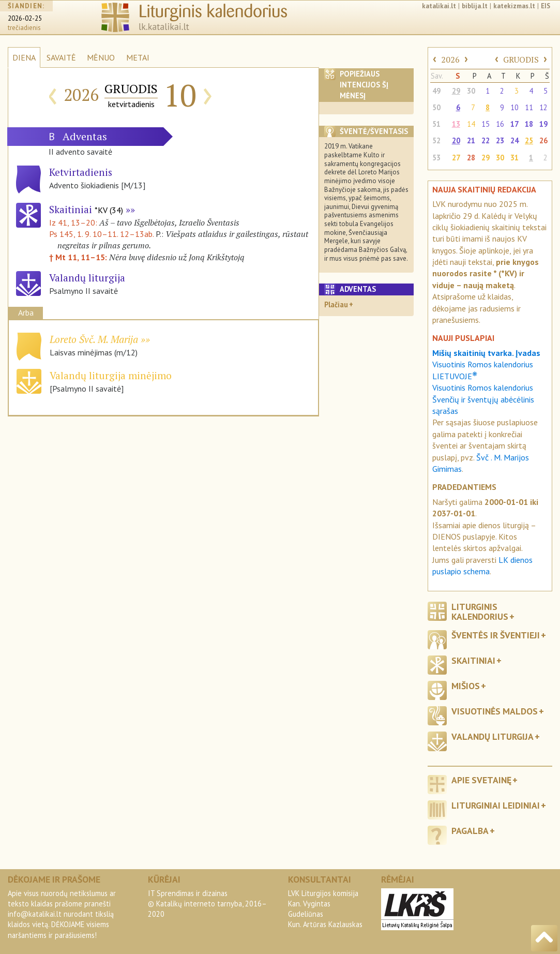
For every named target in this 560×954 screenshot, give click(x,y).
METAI (138, 57)
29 (456, 91)
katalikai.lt (439, 6)
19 (543, 124)
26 (543, 140)
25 (529, 140)
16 (500, 124)
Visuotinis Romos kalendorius (483, 387)
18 (529, 124)
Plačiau (336, 304)
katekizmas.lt (514, 6)
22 (486, 140)
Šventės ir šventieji (496, 635)
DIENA (24, 57)
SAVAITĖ (61, 57)
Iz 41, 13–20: (74, 222)
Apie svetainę (481, 780)
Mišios (466, 686)
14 (471, 124)
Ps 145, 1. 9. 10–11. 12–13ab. (101, 234)
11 (529, 107)
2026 (450, 59)
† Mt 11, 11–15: (79, 257)
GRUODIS (521, 59)
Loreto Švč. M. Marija (94, 339)
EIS (546, 6)
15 (486, 124)
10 (514, 107)
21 (471, 140)
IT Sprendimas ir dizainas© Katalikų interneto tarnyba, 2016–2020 (207, 904)
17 (514, 124)
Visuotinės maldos (495, 711)
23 (500, 140)
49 (436, 91)
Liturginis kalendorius (480, 612)
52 (436, 140)
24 (514, 140)
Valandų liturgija (493, 736)
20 (456, 140)
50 (436, 107)
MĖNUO (101, 57)
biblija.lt (475, 6)
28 (471, 158)
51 (436, 124)
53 (436, 158)
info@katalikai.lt (35, 914)
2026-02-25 (25, 18)
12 (543, 107)
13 (456, 124)
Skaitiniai (86, 209)
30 (471, 91)
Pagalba (470, 831)
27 (456, 158)
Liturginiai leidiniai (496, 805)
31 (514, 158)
